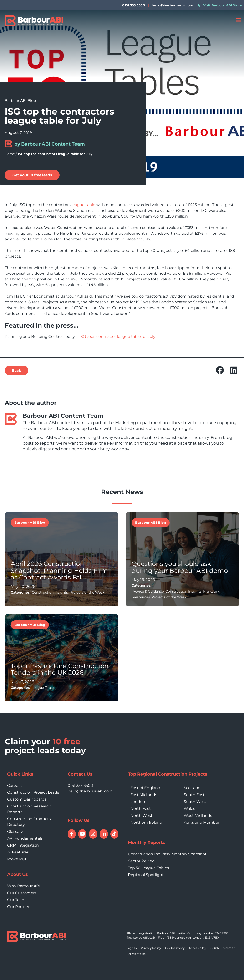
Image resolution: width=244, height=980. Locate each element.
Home (10, 154)
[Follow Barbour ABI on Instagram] (93, 834)
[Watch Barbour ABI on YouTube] (82, 834)
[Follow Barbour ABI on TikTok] (114, 834)
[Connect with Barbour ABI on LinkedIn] (104, 834)
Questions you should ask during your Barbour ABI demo (180, 567)
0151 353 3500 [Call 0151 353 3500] (80, 785)
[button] (220, 370)
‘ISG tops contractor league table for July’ (117, 337)
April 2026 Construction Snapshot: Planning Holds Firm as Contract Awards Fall (59, 571)
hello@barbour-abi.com (173, 5)
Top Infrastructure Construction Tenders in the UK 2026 (60, 669)
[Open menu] (239, 20)
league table (83, 205)
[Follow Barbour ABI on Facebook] (72, 834)
